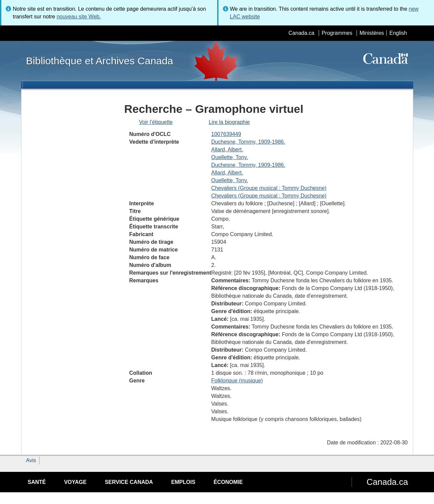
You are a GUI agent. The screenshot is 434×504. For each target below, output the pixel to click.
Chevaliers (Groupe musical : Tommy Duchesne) (269, 188)
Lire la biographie (229, 122)
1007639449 (226, 134)
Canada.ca (301, 33)
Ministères (372, 33)
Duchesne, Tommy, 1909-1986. (248, 142)
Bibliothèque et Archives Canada (100, 61)
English (398, 33)
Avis (31, 460)
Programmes (337, 33)
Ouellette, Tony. (230, 157)
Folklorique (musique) (237, 381)
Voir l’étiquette (156, 122)
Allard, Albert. (227, 150)
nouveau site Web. (79, 17)
